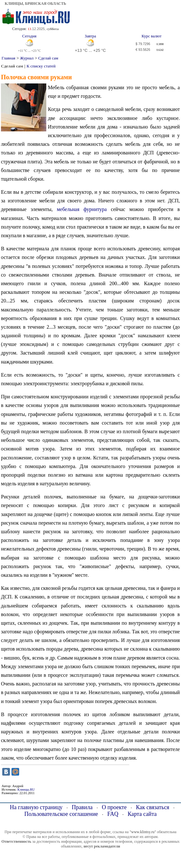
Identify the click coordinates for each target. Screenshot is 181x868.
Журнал (27, 58)
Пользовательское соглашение (61, 814)
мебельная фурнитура (82, 209)
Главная (8, 58)
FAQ (113, 814)
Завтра (90, 36)
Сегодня (30, 36)
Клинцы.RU (26, 790)
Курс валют (152, 36)
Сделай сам (48, 58)
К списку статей (41, 66)
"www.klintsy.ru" (143, 832)
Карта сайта (142, 814)
